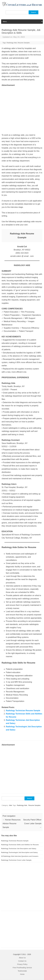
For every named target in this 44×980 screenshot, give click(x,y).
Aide (10, 805)
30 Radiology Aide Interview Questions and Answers (20, 856)
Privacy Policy (22, 964)
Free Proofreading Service (22, 968)
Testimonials (22, 971)
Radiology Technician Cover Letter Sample (16, 860)
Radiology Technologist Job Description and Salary (19, 852)
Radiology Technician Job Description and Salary (19, 849)
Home (22, 974)
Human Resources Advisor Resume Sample (12, 824)
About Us (22, 958)
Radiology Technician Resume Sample (23, 711)
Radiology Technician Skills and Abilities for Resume (20, 845)
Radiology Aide (12, 43)
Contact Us (22, 961)
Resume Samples (24, 43)
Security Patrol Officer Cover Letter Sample (32, 824)
